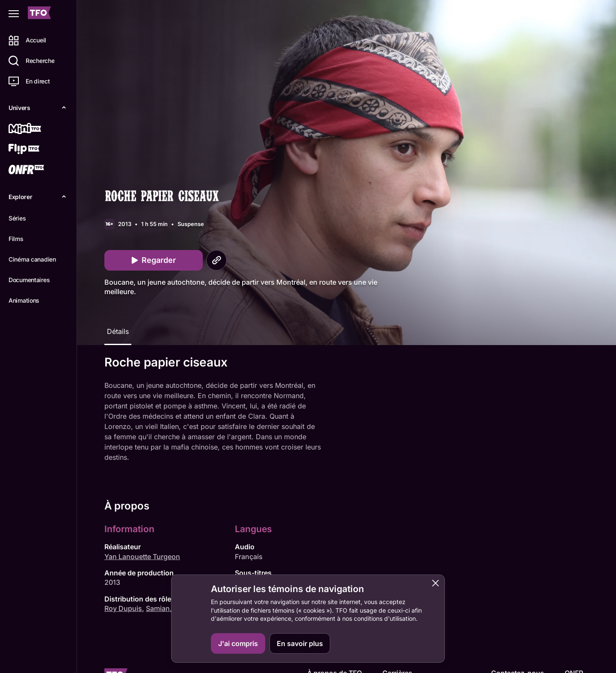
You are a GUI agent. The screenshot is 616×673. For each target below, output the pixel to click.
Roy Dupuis (123, 608)
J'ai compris (238, 643)
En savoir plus (300, 643)
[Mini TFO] (37, 129)
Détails (118, 331)
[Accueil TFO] (39, 14)
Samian (158, 608)
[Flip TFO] (37, 150)
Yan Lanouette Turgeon (142, 557)
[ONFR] (37, 170)
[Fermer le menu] (14, 14)
